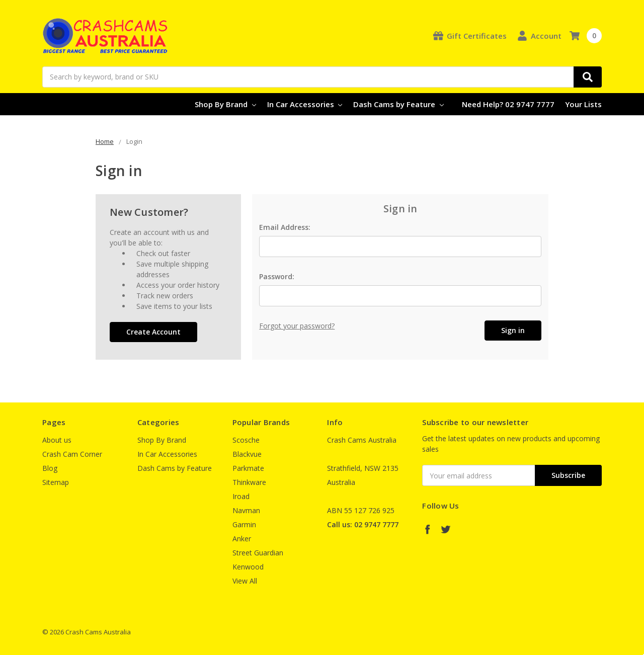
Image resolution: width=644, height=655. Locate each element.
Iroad (241, 496)
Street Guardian (258, 553)
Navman (246, 510)
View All (245, 581)
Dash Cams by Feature (398, 104)
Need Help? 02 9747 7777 (508, 104)
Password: (277, 276)
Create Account (153, 332)
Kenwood (248, 567)
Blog (50, 468)
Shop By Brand (225, 104)
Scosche (246, 440)
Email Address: (285, 227)
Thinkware (249, 482)
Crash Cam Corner (72, 454)
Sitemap (56, 482)
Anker (242, 539)
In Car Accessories (305, 104)
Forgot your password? (297, 326)
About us (57, 440)
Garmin (244, 524)
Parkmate (248, 468)
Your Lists (583, 104)
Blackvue (247, 454)
